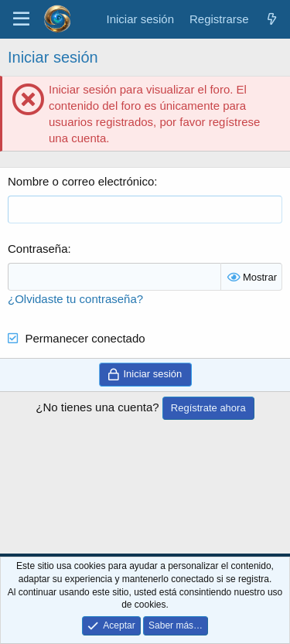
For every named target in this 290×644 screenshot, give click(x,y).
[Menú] (21, 19)
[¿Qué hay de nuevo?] (272, 19)
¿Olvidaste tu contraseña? (75, 299)
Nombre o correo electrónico (81, 181)
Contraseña (38, 249)
